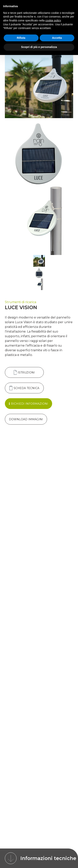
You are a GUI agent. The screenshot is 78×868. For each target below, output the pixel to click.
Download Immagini (26, 419)
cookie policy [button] (53, 20)
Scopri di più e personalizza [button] (39, 47)
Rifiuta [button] (21, 38)
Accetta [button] (57, 38)
